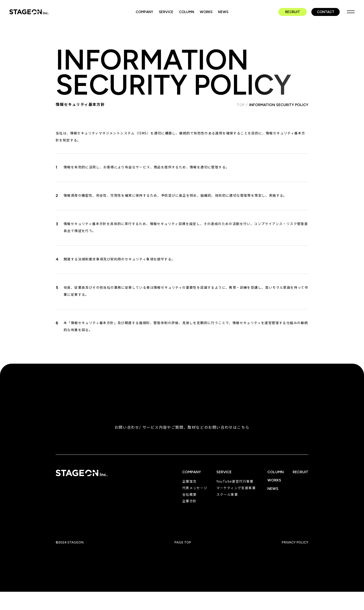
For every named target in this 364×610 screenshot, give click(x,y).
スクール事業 (227, 494)
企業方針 (189, 501)
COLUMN (187, 12)
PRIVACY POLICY (295, 543)
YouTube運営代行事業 (235, 481)
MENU (351, 12)
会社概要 (189, 494)
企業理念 (189, 481)
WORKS (206, 12)
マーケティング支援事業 (236, 488)
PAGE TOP (183, 543)
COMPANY (144, 12)
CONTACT (326, 12)
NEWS (223, 12)
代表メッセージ (195, 488)
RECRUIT (293, 12)
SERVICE (166, 12)
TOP (241, 105)
